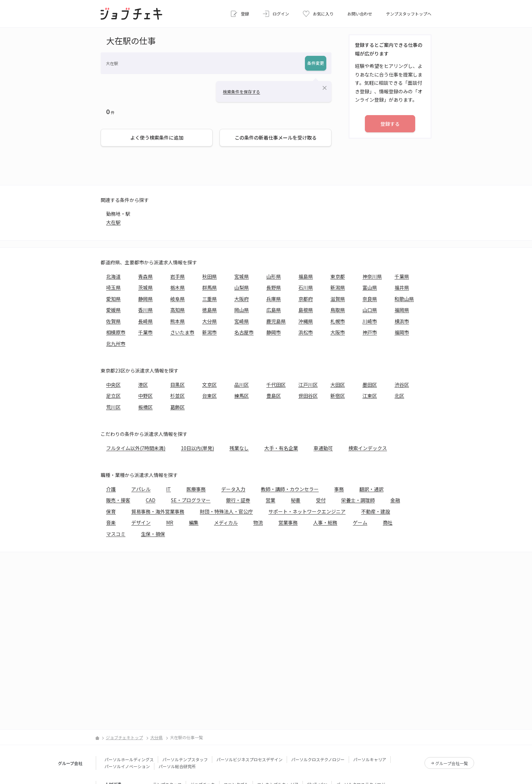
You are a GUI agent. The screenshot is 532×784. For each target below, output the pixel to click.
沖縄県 (306, 321)
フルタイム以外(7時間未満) (136, 448)
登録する (390, 124)
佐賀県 (113, 321)
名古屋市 (244, 332)
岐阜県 (177, 299)
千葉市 (145, 332)
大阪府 (242, 299)
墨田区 (370, 385)
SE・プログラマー (191, 500)
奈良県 (370, 299)
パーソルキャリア (370, 759)
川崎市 (370, 321)
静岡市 (274, 332)
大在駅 (113, 222)
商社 (388, 522)
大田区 (338, 385)
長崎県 (145, 321)
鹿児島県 (276, 321)
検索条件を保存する (242, 91)
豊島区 (274, 396)
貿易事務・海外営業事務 (158, 511)
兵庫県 (274, 299)
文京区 (209, 385)
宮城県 (242, 276)
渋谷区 (402, 385)
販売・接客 (118, 500)
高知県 (177, 310)
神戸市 (370, 332)
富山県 (370, 287)
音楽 (111, 522)
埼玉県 (113, 287)
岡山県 (242, 310)
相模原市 (116, 332)
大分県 (209, 321)
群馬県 (209, 287)
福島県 (306, 276)
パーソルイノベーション (127, 766)
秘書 (296, 500)
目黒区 (177, 385)
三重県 (209, 299)
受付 (321, 500)
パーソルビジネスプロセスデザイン (249, 759)
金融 (395, 500)
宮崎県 (242, 321)
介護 (111, 489)
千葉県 (402, 276)
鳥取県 (338, 310)
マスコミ (116, 534)
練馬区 (242, 396)
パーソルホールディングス (129, 759)
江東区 (370, 396)
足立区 (113, 396)
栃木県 (177, 287)
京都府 (306, 299)
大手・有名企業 (281, 448)
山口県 (370, 310)
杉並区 (177, 396)
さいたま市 (182, 332)
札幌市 (338, 321)
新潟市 (209, 332)
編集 (194, 522)
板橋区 (145, 407)
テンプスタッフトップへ (409, 14)
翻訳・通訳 (371, 489)
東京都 (338, 276)
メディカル (226, 522)
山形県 (274, 276)
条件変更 (316, 63)
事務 (339, 489)
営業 (270, 500)
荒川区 (113, 407)
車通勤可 (323, 448)
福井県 (402, 287)
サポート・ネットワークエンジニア (307, 511)
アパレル (141, 489)
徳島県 (209, 310)
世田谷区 (308, 396)
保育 (111, 511)
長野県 (274, 287)
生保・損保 (153, 534)
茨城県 (145, 287)
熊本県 (177, 321)
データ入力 (233, 489)
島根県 (306, 310)
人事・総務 (325, 522)
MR (170, 522)
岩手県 (177, 276)
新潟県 (338, 287)
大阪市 (338, 332)
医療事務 (196, 489)
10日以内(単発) (197, 448)
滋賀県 (338, 299)
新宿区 (338, 396)
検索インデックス (368, 448)
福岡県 (402, 310)
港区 (143, 385)
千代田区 (276, 385)
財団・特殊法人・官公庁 (226, 511)
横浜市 (402, 321)
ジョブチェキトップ (124, 737)
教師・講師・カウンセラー (290, 489)
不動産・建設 (376, 511)
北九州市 (116, 344)
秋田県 (209, 276)
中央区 (113, 385)
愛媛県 (113, 310)
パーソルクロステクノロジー (318, 759)
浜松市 (306, 332)
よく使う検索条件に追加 (157, 138)
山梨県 (242, 287)
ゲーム (360, 522)
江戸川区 (308, 385)
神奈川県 (372, 276)
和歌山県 (404, 299)
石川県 (306, 287)
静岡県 (145, 299)
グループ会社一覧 (452, 763)
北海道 (113, 276)
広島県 (274, 310)
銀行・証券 (238, 500)
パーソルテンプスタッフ (185, 759)
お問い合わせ (360, 14)
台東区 (209, 396)
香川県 (145, 310)
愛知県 (113, 299)
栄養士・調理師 (358, 500)
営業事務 (288, 522)
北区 (399, 396)
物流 (258, 522)
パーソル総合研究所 (177, 766)
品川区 (242, 385)
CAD (151, 500)
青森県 (145, 276)
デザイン (141, 522)
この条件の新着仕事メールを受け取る (276, 138)
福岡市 (402, 332)
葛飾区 (177, 407)
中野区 (145, 396)
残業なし (239, 448)
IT (168, 489)
